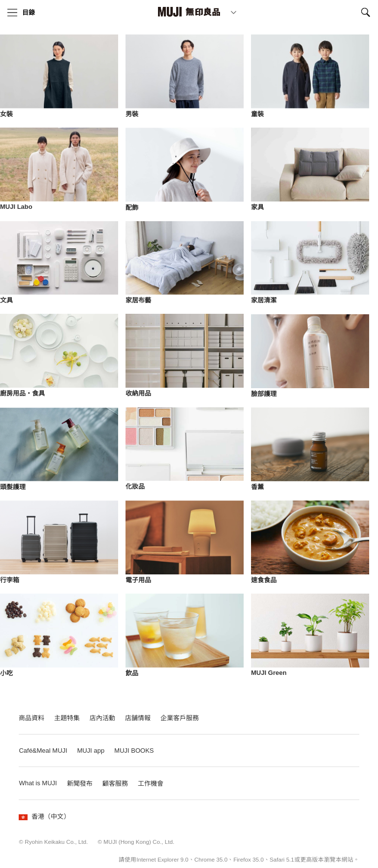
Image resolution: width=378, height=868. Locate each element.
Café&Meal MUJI (43, 751)
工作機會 (151, 784)
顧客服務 (115, 784)
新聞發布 (80, 784)
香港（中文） (44, 817)
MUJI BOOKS (134, 751)
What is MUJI (38, 783)
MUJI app (91, 751)
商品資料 (31, 718)
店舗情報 (138, 718)
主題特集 (67, 718)
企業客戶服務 (180, 718)
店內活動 (102, 718)
